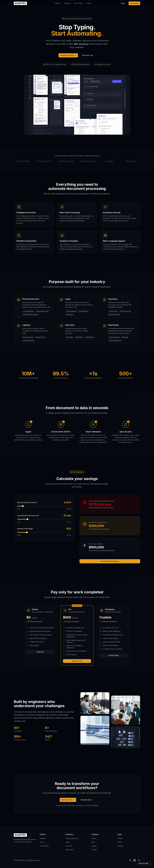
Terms (120, 842)
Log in (123, 3)
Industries (67, 3)
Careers (94, 846)
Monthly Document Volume (27, 502)
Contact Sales (114, 655)
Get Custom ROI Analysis (110, 561)
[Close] (149, 864)
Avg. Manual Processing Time (28, 516)
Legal (68, 842)
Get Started (134, 3)
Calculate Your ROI (68, 55)
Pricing (89, 3)
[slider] (23, 506)
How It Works (79, 3)
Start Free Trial (88, 55)
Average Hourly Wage (25, 529)
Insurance (69, 846)
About (94, 838)
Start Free (40, 652)
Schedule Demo (86, 800)
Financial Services (72, 838)
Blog (93, 842)
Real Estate (69, 850)
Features (58, 3)
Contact (94, 850)
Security (120, 846)
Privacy (120, 838)
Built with (143, 864)
